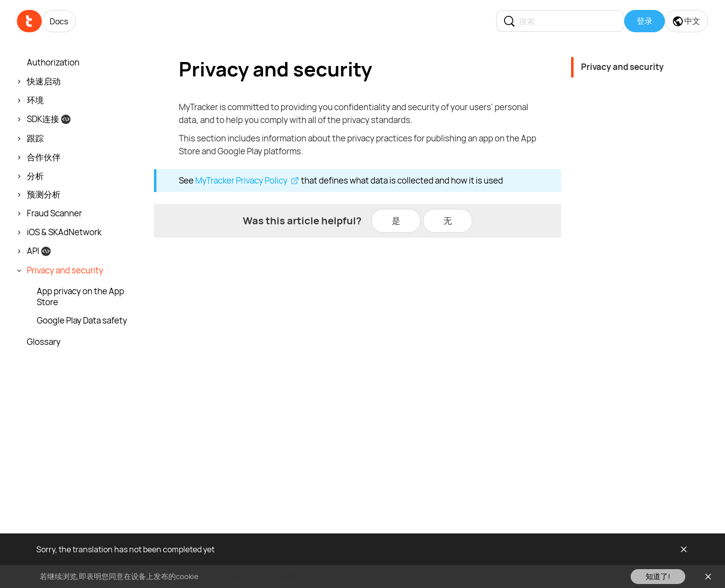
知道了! (658, 576)
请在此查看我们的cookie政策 (249, 576)
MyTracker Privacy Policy (241, 180)
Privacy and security (622, 67)
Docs (59, 21)
